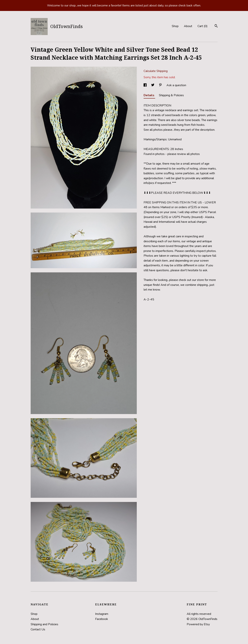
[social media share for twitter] (153, 85)
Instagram (102, 614)
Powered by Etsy (198, 624)
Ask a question (176, 85)
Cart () (203, 26)
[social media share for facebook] (145, 85)
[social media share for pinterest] (161, 85)
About (188, 26)
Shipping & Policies (171, 95)
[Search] (216, 26)
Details (149, 95)
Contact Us (38, 629)
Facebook (102, 619)
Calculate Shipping (156, 71)
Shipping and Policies (44, 624)
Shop (175, 26)
